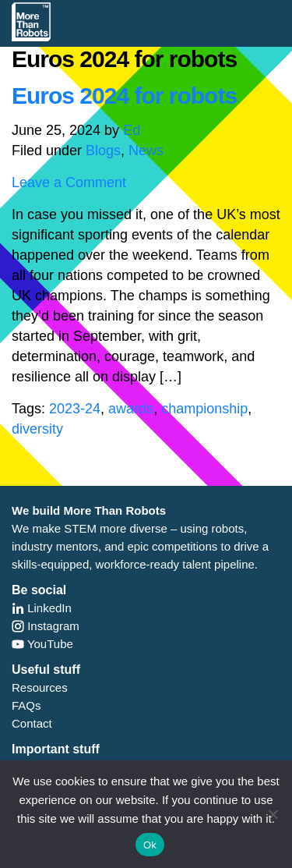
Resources (40, 687)
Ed (132, 130)
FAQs (26, 705)
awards (131, 409)
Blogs (103, 151)
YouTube (42, 644)
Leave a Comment (69, 182)
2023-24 (75, 409)
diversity (37, 429)
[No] (273, 814)
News (146, 151)
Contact (32, 723)
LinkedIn (42, 608)
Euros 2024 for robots (124, 96)
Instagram (46, 626)
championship (204, 409)
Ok (150, 845)
